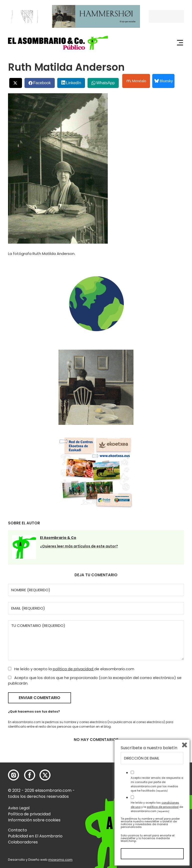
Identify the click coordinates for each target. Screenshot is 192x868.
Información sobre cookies (34, 820)
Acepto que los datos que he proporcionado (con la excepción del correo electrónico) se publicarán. (95, 681)
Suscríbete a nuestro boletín (149, 748)
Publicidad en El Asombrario (35, 836)
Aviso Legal (19, 808)
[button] (58, 43)
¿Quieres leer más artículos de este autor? (79, 546)
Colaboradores (23, 842)
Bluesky (164, 81)
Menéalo (136, 81)
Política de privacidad (29, 814)
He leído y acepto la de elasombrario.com (71, 669)
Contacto (17, 830)
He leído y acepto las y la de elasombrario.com (157, 807)
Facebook (42, 83)
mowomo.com (60, 860)
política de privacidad (73, 669)
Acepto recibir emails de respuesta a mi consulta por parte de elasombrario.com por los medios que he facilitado (157, 784)
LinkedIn (74, 83)
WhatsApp (105, 83)
